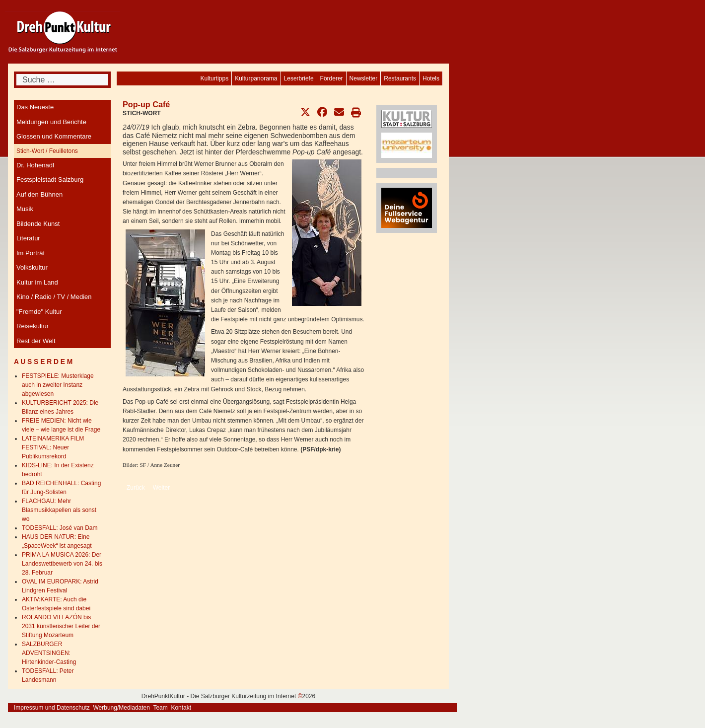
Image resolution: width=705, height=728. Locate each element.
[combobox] (62, 80)
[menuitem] (431, 78)
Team (160, 708)
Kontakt (181, 708)
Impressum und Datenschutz (52, 708)
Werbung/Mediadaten (121, 708)
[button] (305, 112)
